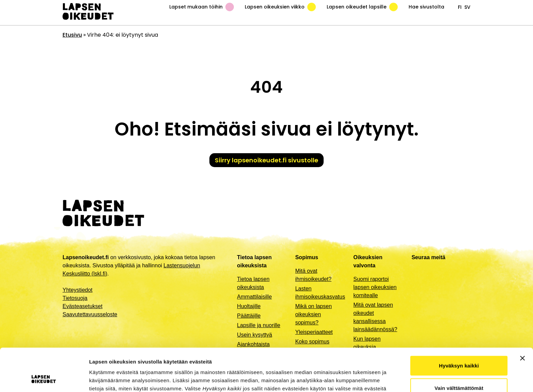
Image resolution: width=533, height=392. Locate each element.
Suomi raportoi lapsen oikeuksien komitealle (375, 287)
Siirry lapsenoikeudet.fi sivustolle (266, 160)
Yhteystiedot (78, 290)
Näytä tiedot (364, 379)
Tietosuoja (75, 298)
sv (467, 7)
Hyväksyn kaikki (459, 325)
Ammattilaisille (254, 297)
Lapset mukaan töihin (202, 7)
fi (460, 7)
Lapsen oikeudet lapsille (362, 7)
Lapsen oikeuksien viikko (280, 7)
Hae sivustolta (426, 7)
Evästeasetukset (82, 306)
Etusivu (72, 35)
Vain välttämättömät (459, 348)
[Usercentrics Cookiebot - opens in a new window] (44, 379)
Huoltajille (249, 306)
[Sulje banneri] (522, 318)
